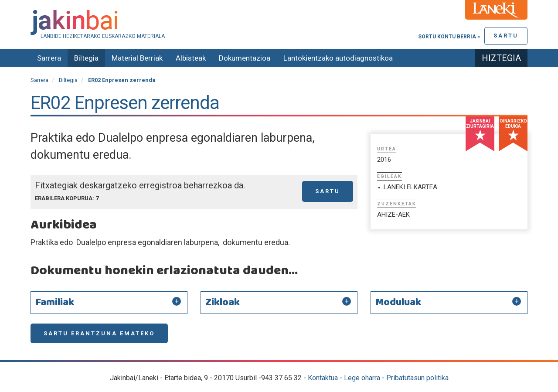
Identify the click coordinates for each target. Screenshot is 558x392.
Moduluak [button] (398, 303)
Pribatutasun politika (417, 378)
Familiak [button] (55, 303)
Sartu (506, 36)
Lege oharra (362, 378)
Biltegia (86, 58)
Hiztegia (501, 58)
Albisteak (191, 58)
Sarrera (49, 58)
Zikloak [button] (223, 303)
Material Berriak (137, 58)
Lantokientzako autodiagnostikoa (338, 58)
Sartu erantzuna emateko (99, 333)
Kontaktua (323, 378)
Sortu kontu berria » (449, 37)
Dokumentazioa (245, 58)
